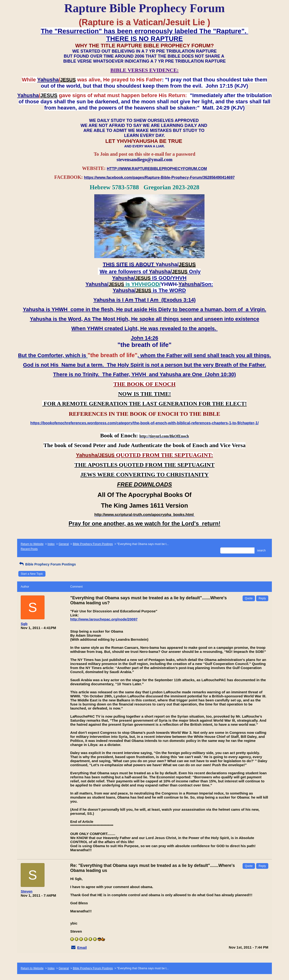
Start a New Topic (32, 574)
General (64, 544)
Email (82, 947)
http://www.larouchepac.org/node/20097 (104, 619)
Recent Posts (29, 549)
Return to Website (32, 544)
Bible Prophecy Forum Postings (93, 544)
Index (51, 544)
